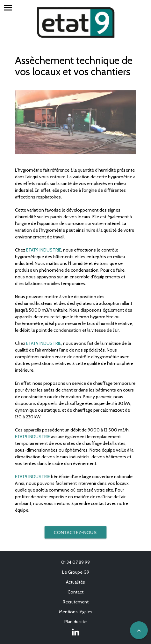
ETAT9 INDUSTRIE (44, 250)
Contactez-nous (75, 533)
